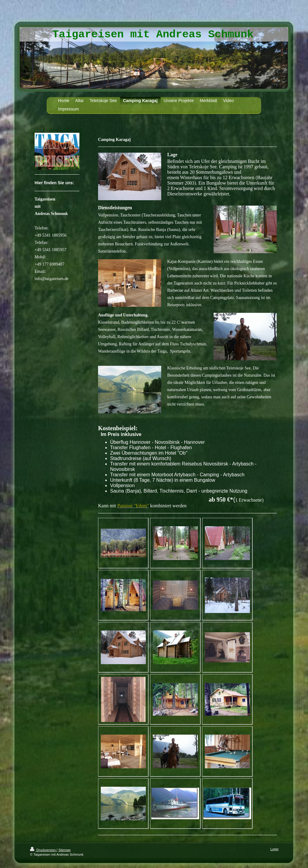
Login (274, 849)
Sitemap (64, 850)
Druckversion (43, 850)
